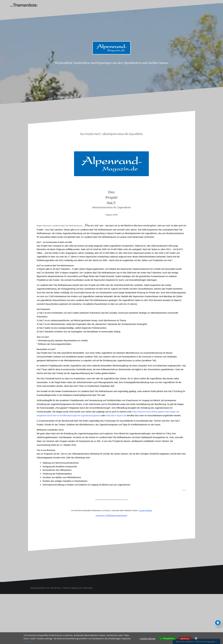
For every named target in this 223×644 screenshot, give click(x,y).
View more (29, 642)
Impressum (100, 516)
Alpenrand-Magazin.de (111, 57)
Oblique (74, 588)
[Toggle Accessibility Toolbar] (218, 623)
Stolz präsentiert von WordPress (46, 588)
